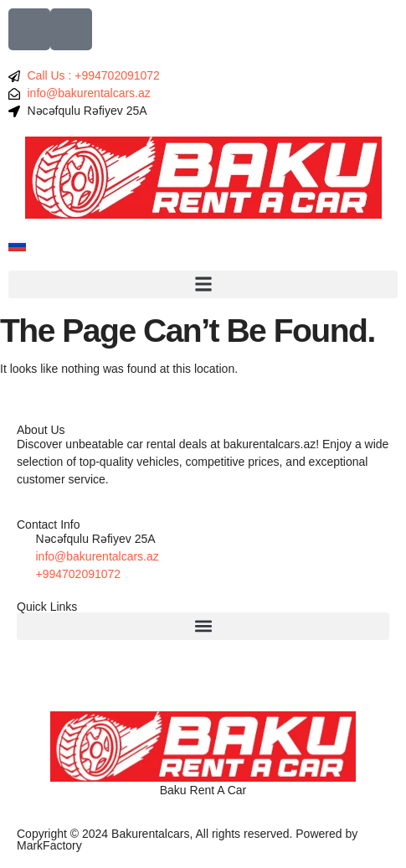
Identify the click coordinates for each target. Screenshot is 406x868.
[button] (203, 284)
